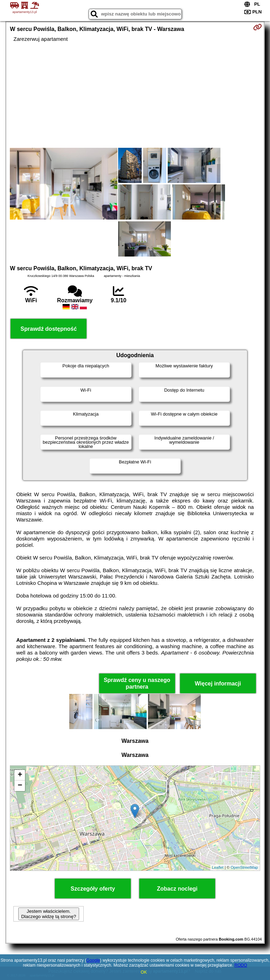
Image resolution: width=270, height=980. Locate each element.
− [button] (20, 786)
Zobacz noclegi (177, 889)
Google (93, 960)
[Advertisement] (135, 95)
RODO (241, 965)
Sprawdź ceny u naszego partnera (137, 683)
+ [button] (20, 775)
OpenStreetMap (244, 867)
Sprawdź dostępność (49, 329)
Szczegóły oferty (93, 889)
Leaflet (218, 867)
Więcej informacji (218, 684)
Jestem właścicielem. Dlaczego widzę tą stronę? (49, 914)
